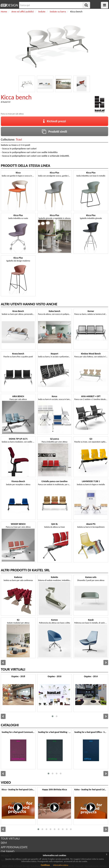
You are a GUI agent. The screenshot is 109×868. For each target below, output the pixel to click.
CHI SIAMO (8, 852)
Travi (19, 139)
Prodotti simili (54, 131)
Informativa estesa (61, 865)
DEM (4, 843)
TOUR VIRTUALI (10, 839)
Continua (45, 865)
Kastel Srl (7, 102)
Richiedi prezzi (55, 121)
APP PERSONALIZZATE (14, 847)
